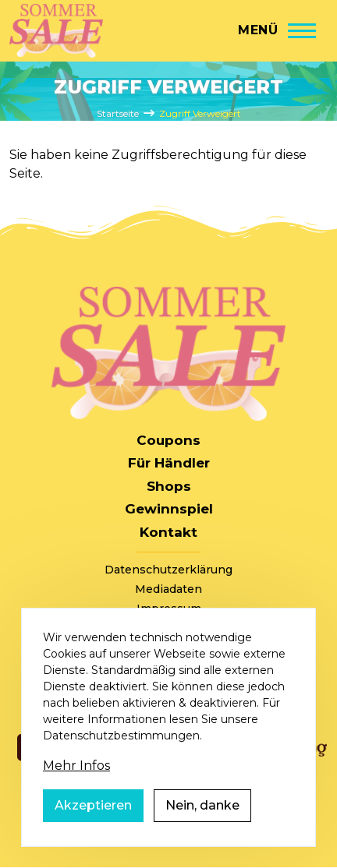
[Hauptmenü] (277, 30)
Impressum (169, 609)
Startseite (118, 113)
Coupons (168, 440)
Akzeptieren (93, 822)
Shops (169, 486)
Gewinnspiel (169, 509)
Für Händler (169, 463)
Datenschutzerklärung (168, 570)
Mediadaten (168, 589)
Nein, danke (202, 822)
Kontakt (168, 532)
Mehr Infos (76, 782)
